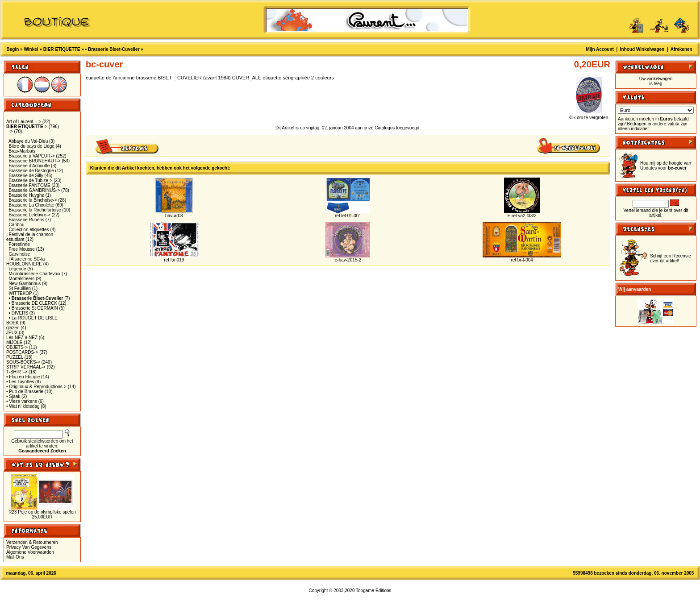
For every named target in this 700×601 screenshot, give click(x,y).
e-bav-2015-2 (348, 260)
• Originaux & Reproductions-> (36, 387)
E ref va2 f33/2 (522, 216)
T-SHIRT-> (17, 372)
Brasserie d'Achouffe (29, 166)
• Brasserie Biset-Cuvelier (112, 49)
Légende (18, 269)
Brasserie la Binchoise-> (33, 200)
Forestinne (19, 244)
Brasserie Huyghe (27, 195)
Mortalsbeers (22, 279)
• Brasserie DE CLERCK (33, 303)
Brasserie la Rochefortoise (35, 210)
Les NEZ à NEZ (22, 338)
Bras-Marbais (22, 151)
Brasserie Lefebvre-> (30, 215)
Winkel (31, 49)
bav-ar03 (174, 216)
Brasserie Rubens (27, 220)
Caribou (17, 225)
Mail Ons (15, 557)
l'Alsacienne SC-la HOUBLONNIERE (25, 261)
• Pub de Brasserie (25, 392)
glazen (13, 328)
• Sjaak (13, 396)
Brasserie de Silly (26, 176)
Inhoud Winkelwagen (642, 49)
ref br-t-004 (522, 260)
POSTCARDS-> (22, 352)
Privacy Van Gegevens (29, 547)
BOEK (12, 323)
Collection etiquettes (29, 230)
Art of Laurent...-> (24, 122)
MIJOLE (14, 342)
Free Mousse (22, 249)
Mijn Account (600, 49)
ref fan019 (174, 260)
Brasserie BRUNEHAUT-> (35, 161)
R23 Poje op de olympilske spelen (42, 512)
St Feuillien (20, 288)
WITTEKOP (21, 293)
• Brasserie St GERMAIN (33, 308)
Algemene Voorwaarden (30, 552)
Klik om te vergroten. (589, 116)
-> (27, 126)
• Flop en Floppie (23, 377)
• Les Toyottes (20, 382)
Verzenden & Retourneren (32, 542)
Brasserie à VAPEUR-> (32, 156)
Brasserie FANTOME (30, 185)
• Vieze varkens (22, 401)
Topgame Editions (374, 591)
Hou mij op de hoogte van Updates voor (666, 166)
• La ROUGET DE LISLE (33, 318)
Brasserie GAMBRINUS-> (35, 190)
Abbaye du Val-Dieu (28, 141)
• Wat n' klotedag (23, 406)
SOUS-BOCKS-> (23, 362)
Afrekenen (681, 49)
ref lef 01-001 (348, 216)
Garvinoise (20, 254)
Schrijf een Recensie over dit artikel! (671, 258)
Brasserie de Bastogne (31, 171)
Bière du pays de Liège (32, 146)
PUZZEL (15, 357)
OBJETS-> (17, 347)
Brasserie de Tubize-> (31, 180)
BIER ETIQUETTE (62, 49)
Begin (13, 49)
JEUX (12, 333)
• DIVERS (19, 313)
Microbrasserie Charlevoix (35, 274)
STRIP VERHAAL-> (26, 367)
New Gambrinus (25, 284)
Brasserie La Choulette (32, 205)
